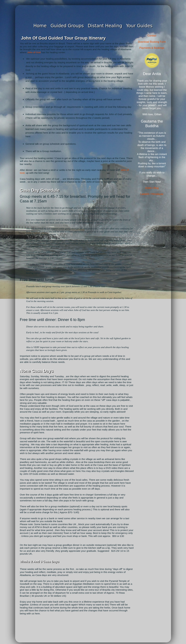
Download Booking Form (152, 42)
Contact (152, 36)
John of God (34, 52)
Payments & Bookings (152, 48)
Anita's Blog (152, 188)
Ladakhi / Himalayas (152, 194)
